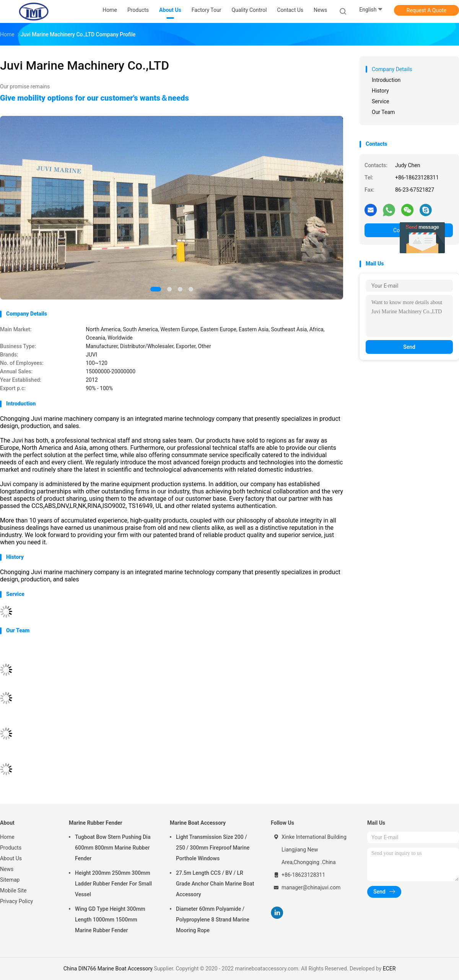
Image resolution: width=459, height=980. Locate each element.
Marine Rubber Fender (96, 823)
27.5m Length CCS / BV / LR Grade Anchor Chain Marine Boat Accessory (215, 884)
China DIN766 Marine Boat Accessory (108, 969)
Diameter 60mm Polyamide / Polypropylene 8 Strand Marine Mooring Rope (213, 920)
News (7, 869)
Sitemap (10, 880)
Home (7, 837)
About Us (11, 858)
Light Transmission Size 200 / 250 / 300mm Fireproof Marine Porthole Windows (213, 848)
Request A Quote (426, 10)
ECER (389, 969)
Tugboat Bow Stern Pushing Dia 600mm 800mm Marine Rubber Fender (113, 848)
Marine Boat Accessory (198, 823)
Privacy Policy (16, 901)
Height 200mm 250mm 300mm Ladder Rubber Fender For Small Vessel (113, 884)
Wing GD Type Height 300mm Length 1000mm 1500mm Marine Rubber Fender (110, 920)
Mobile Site (13, 890)
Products (11, 848)
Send (409, 347)
